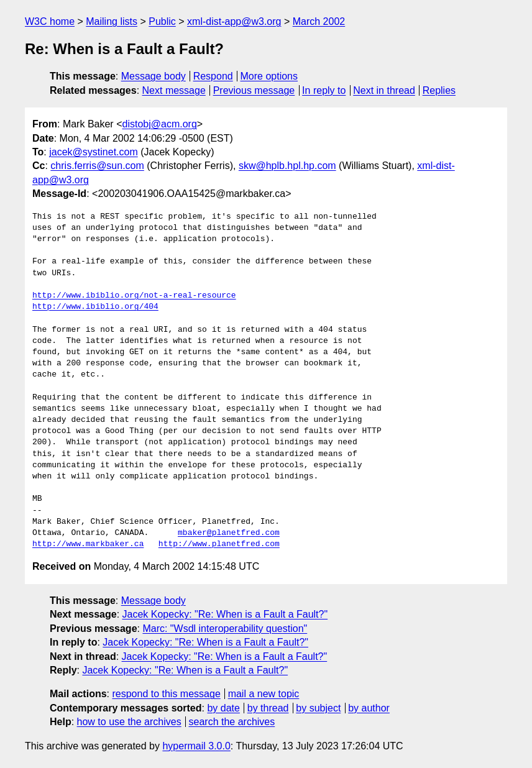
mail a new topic (264, 694)
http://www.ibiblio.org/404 (95, 307)
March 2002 (319, 21)
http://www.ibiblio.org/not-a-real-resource (134, 296)
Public (162, 21)
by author (369, 708)
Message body (154, 76)
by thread (268, 708)
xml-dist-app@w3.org (234, 21)
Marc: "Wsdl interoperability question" (225, 629)
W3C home (50, 21)
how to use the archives (129, 722)
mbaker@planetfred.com (229, 533)
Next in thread (384, 90)
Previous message (254, 90)
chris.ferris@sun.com (97, 166)
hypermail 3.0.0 (196, 746)
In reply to (324, 90)
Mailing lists (112, 21)
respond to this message (166, 694)
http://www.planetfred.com (219, 544)
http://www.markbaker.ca (88, 544)
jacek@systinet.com (94, 152)
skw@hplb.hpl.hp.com (287, 166)
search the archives (232, 722)
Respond (213, 76)
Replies (439, 90)
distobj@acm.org (159, 124)
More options (269, 76)
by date (223, 708)
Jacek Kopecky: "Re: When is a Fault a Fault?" (225, 614)
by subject (318, 708)
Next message (174, 90)
